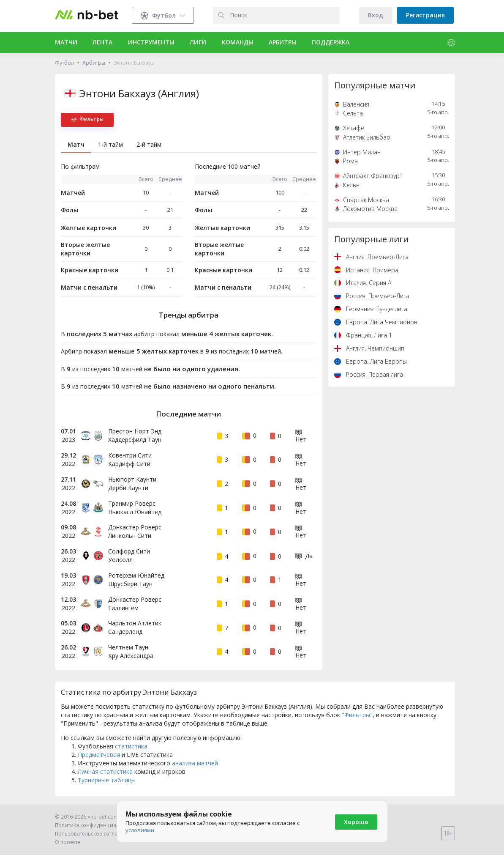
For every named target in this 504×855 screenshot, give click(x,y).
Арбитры (94, 63)
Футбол (64, 63)
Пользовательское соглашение (95, 834)
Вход (376, 15)
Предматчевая (99, 755)
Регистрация (425, 15)
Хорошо (356, 822)
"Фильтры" (357, 715)
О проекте (68, 842)
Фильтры (87, 119)
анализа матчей (195, 763)
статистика (131, 746)
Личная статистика (105, 771)
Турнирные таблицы (107, 780)
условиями (140, 830)
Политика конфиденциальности (96, 825)
